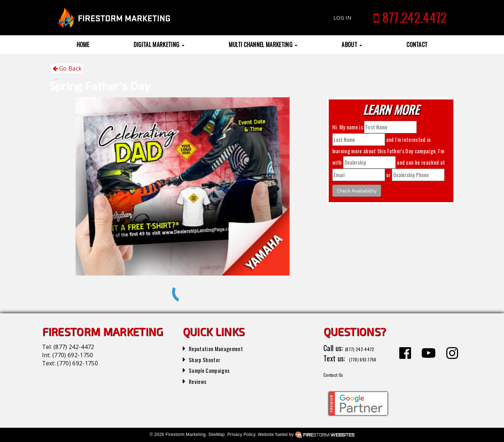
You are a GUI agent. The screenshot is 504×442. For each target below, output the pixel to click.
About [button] (352, 45)
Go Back (67, 69)
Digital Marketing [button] (159, 45)
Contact (417, 45)
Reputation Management (223, 348)
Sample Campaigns (215, 370)
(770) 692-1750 (73, 355)
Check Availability (357, 191)
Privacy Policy (241, 435)
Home (83, 45)
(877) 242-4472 (74, 347)
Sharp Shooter (209, 359)
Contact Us (339, 374)
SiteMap (217, 435)
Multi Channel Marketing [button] (263, 45)
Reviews (200, 381)
